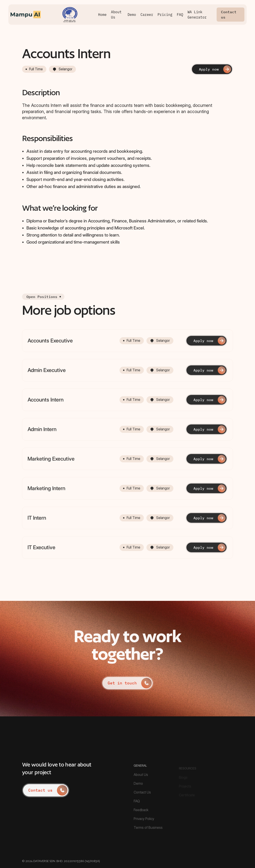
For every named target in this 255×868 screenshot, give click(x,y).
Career (147, 15)
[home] (53, 15)
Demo (132, 15)
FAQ (180, 15)
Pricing (165, 15)
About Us (116, 15)
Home (102, 15)
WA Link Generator (197, 15)
